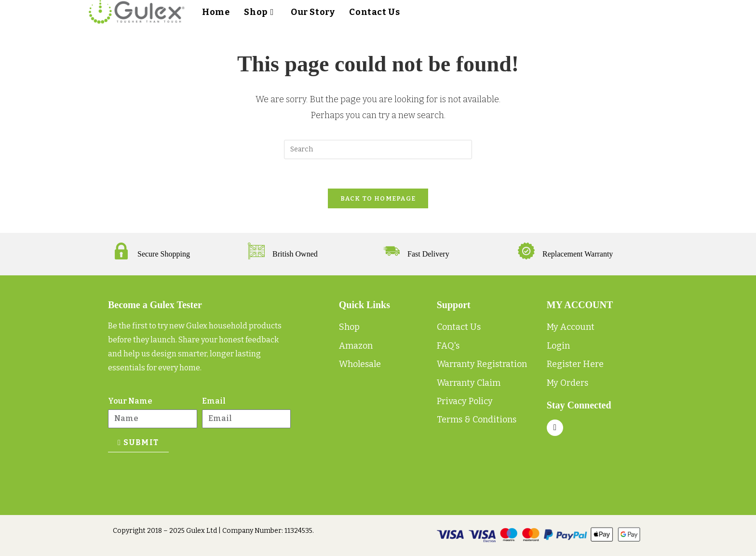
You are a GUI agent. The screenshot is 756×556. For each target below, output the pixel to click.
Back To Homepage (378, 198)
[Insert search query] (378, 149)
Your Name (130, 401)
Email (214, 401)
